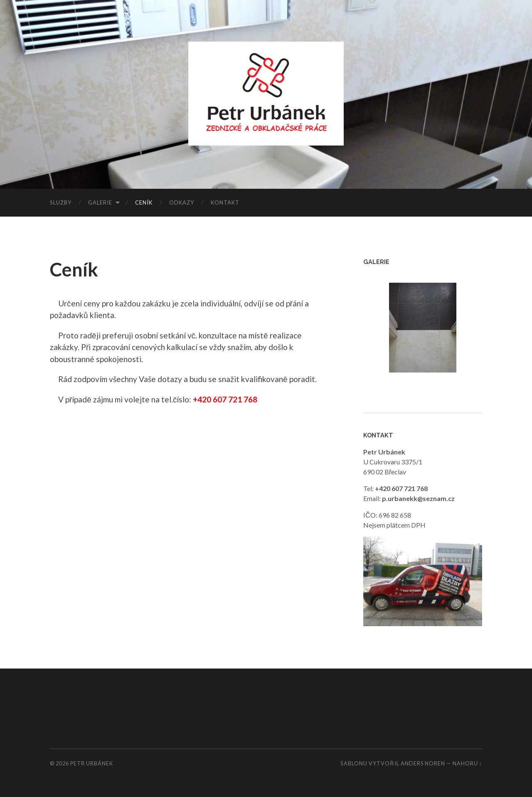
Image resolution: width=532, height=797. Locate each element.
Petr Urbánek (92, 763)
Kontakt (225, 202)
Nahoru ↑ (467, 763)
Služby (61, 202)
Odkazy (182, 202)
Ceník (144, 202)
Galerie (100, 202)
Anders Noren (423, 763)
